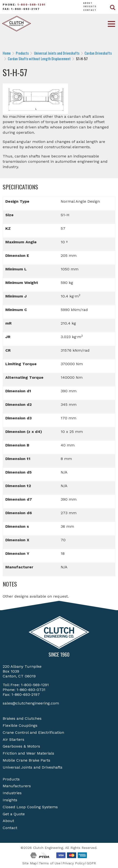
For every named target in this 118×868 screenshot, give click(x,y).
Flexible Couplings (20, 725)
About (88, 3)
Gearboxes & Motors (21, 746)
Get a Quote (14, 814)
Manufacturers (17, 786)
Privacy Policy (74, 863)
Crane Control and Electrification (33, 732)
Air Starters (13, 739)
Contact (90, 10)
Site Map (30, 863)
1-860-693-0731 (31, 690)
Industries (12, 793)
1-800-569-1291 (32, 5)
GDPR (91, 863)
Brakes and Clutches (22, 718)
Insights (90, 6)
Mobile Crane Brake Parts (26, 760)
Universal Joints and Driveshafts (33, 767)
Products (11, 779)
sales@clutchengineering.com (31, 703)
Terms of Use (50, 863)
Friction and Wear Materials (28, 753)
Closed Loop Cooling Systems (30, 807)
